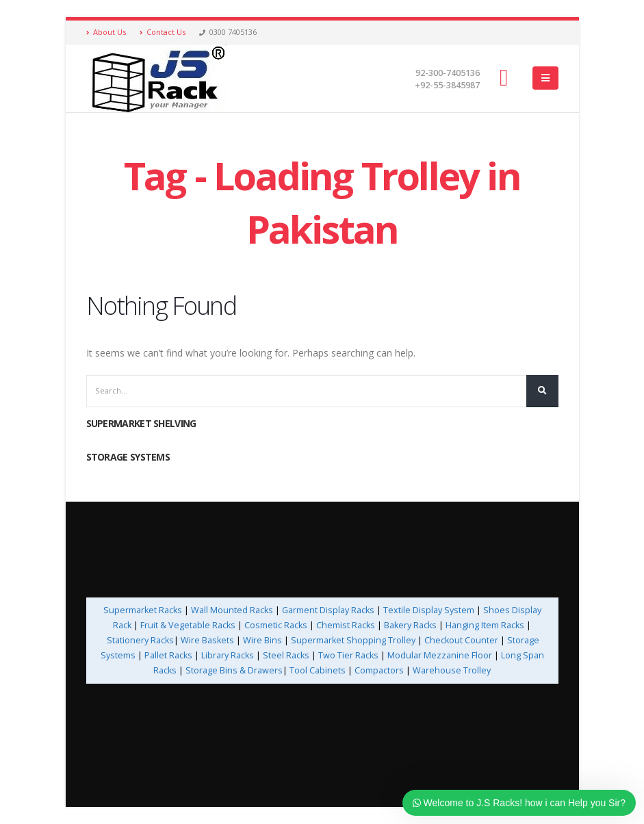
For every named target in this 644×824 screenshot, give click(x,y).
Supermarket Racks (143, 610)
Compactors (379, 670)
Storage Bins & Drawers (234, 670)
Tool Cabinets (319, 670)
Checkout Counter (461, 640)
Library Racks (228, 655)
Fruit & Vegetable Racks (188, 625)
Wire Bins (262, 640)
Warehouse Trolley (452, 670)
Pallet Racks (167, 655)
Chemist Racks (346, 625)
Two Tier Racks (348, 655)
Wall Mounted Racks (232, 610)
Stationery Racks (140, 640)
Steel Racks (286, 655)
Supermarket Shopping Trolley (353, 640)
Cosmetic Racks (276, 625)
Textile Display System (429, 610)
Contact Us (163, 32)
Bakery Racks (410, 625)
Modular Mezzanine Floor (440, 655)
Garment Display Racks (328, 610)
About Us (106, 32)
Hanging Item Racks (485, 625)
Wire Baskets (207, 640)
